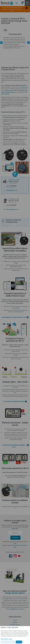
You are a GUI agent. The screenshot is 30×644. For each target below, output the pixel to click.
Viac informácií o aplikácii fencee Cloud (14, 317)
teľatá (3, 94)
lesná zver (11, 90)
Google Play (17, 308)
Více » (12, 11)
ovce (27, 87)
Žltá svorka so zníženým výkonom (14, 402)
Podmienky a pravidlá (15, 625)
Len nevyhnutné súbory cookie (8, 642)
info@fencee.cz (15, 609)
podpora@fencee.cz (12, 190)
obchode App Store (19, 312)
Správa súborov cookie (6, 639)
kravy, (24, 87)
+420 (17, 187)
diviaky (6, 90)
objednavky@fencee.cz (12, 209)
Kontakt (15, 620)
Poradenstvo (15, 623)
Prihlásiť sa (15, 538)
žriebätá (7, 94)
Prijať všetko (19, 642)
